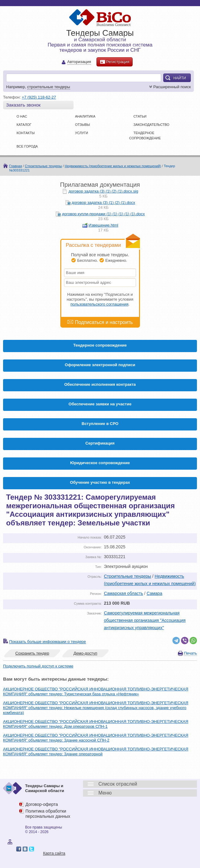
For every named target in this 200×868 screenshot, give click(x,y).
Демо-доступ (85, 653)
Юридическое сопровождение (100, 463)
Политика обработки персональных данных (48, 814)
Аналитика (85, 116)
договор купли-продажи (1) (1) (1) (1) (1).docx (103, 214)
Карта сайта (54, 853)
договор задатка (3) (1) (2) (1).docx (103, 203)
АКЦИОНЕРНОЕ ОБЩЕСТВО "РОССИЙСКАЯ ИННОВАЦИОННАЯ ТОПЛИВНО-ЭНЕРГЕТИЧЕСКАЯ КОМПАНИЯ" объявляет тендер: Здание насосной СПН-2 (96, 738)
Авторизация (79, 62)
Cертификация (100, 443)
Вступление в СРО (100, 424)
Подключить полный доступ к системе (38, 666)
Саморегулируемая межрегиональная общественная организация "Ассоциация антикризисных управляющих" (145, 620)
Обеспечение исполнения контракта (100, 384)
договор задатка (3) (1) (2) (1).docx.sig (104, 191)
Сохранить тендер (32, 653)
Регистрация (115, 62)
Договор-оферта (42, 804)
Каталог (24, 125)
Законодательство (151, 125)
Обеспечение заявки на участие (100, 404)
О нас (22, 116)
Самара (155, 593)
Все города (27, 146)
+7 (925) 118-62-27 (39, 97)
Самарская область (123, 593)
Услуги (82, 133)
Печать (190, 653)
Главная (16, 166)
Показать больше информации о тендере (48, 642)
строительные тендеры (49, 87)
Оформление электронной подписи (100, 365)
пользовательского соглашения (99, 304)
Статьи (140, 116)
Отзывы (83, 125)
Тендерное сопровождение (100, 345)
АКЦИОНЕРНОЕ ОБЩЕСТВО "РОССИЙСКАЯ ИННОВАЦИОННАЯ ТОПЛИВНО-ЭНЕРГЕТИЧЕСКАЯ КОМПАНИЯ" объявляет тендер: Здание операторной (96, 752)
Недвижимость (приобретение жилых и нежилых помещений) (113, 166)
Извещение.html (103, 225)
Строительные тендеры (43, 166)
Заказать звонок (23, 105)
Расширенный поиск (169, 87)
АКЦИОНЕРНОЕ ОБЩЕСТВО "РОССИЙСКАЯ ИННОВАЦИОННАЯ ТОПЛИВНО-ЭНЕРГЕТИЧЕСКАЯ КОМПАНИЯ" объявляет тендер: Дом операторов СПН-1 (96, 724)
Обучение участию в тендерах (100, 482)
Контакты (26, 133)
